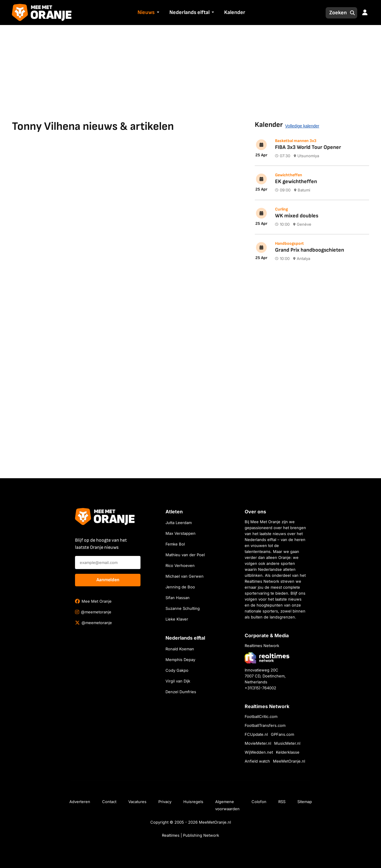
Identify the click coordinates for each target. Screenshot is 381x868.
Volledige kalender (302, 126)
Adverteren (80, 802)
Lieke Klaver (177, 619)
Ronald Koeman (180, 649)
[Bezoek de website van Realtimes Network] (267, 658)
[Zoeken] (336, 13)
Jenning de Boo (180, 587)
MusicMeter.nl (287, 743)
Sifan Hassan (178, 598)
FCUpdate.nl (256, 734)
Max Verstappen (181, 533)
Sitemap (305, 802)
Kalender (235, 12)
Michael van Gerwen (185, 576)
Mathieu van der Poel (185, 555)
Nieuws (146, 12)
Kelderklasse (288, 752)
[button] (157, 13)
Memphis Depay (180, 660)
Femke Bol (175, 544)
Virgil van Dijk (178, 681)
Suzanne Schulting (183, 608)
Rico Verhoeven (180, 565)
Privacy (165, 802)
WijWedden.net (259, 752)
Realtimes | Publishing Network (190, 835)
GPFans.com (282, 734)
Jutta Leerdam (179, 523)
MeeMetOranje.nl (289, 761)
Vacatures (137, 802)
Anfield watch (257, 761)
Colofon (259, 802)
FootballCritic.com (261, 716)
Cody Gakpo (177, 670)
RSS (282, 802)
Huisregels (193, 802)
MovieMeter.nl (258, 743)
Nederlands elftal (189, 12)
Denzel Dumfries (181, 692)
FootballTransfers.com (265, 725)
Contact (109, 802)
